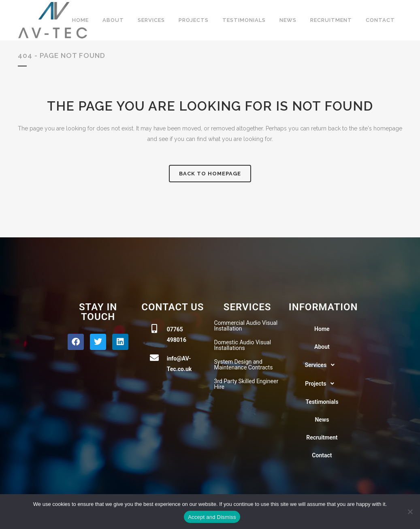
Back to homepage (210, 174)
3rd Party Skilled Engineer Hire (246, 384)
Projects (322, 384)
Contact (322, 455)
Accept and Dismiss (212, 517)
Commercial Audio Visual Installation (246, 326)
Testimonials (322, 402)
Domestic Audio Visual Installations (243, 345)
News (322, 420)
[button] (322, 365)
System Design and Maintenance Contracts (244, 365)
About (322, 347)
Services (322, 365)
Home (322, 329)
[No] (410, 512)
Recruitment (322, 437)
